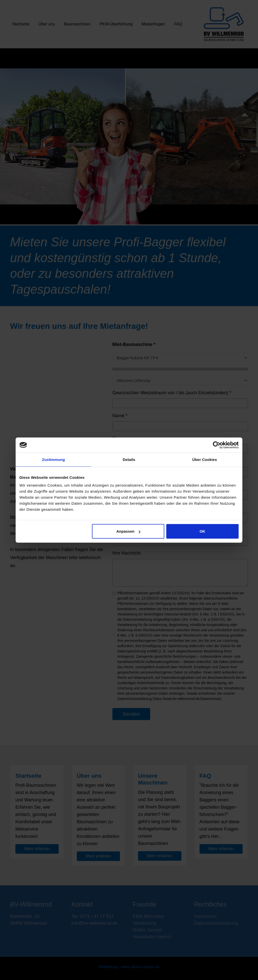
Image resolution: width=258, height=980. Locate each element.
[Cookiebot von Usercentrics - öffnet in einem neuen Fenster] (217, 445)
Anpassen (128, 531)
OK (202, 531)
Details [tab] (129, 459)
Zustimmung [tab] (54, 459)
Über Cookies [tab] (205, 459)
